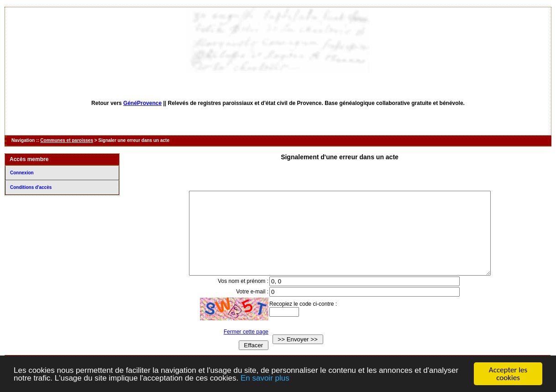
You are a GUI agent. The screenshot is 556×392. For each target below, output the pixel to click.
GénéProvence (142, 103)
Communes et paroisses (67, 140)
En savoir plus (265, 379)
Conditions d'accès (31, 187)
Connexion (22, 173)
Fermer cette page (237, 348)
